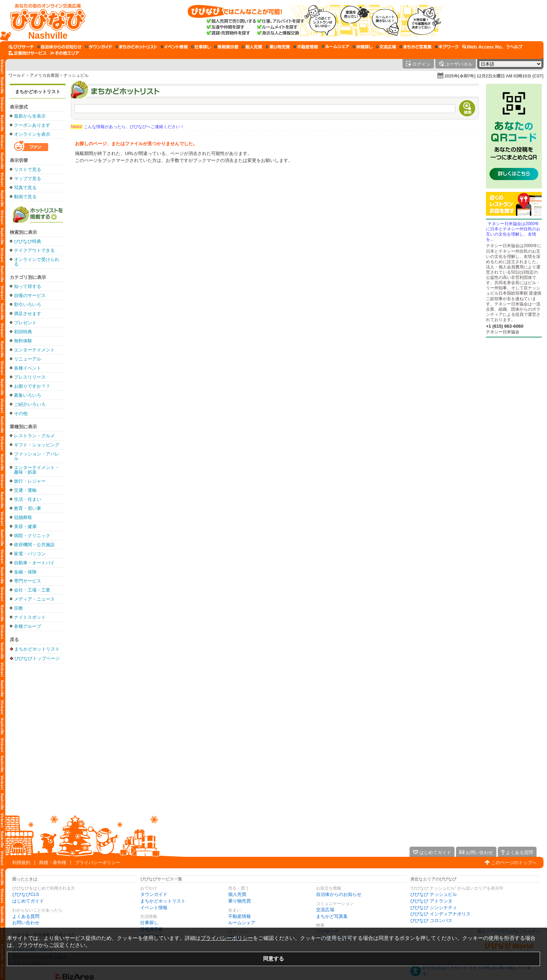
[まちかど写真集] (415, 47)
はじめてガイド (28, 901)
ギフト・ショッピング (37, 445)
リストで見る (28, 169)
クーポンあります (32, 125)
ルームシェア (242, 923)
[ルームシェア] (335, 47)
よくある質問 (26, 916)
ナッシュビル (76, 75)
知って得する (28, 286)
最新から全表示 (30, 116)
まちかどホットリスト (38, 92)
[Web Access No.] (483, 47)
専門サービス (28, 581)
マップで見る (28, 179)
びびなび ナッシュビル (434, 894)
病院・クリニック (32, 536)
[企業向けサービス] (28, 53)
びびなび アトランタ (431, 901)
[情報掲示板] (226, 47)
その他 (21, 413)
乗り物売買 (239, 901)
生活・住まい (28, 499)
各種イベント (28, 368)
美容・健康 (25, 526)
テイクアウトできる (34, 250)
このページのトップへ (514, 863)
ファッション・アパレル (37, 456)
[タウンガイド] (99, 47)
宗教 (18, 608)
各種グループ (28, 626)
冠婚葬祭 (23, 517)
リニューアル (28, 359)
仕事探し (149, 923)
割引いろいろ (28, 305)
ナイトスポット (30, 617)
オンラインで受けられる (37, 262)
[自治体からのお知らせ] (59, 47)
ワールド (17, 75)
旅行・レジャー (30, 481)
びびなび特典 (28, 241)
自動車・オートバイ (34, 563)
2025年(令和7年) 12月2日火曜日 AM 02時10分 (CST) (494, 76)
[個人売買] (252, 47)
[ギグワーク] (447, 47)
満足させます (28, 314)
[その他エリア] (64, 53)
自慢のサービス (30, 295)
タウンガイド (154, 894)
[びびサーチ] (21, 47)
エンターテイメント (34, 350)
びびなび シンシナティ (434, 908)
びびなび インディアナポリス (440, 914)
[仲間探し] (363, 47)
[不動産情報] (306, 47)
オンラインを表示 (32, 134)
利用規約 (21, 863)
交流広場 (325, 910)
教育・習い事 (28, 508)
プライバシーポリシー (98, 863)
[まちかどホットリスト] (136, 47)
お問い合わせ (26, 923)
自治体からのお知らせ (339, 894)
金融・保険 (25, 572)
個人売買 (237, 894)
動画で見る (25, 197)
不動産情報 (239, 916)
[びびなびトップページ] (44, 21)
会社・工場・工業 (32, 590)
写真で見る (25, 188)
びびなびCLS (26, 894)
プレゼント (25, 323)
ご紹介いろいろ (30, 404)
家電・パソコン (30, 554)
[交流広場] (386, 47)
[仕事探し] (201, 47)
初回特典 (23, 332)
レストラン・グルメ (34, 436)
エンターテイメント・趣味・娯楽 (37, 470)
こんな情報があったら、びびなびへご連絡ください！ (128, 127)
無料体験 (23, 341)
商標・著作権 (53, 863)
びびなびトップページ (37, 658)
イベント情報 (154, 908)
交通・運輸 (25, 490)
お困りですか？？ (32, 386)
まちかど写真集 (332, 916)
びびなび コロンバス (431, 920)
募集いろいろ (28, 395)
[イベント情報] (174, 47)
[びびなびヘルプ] (515, 47)
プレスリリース (30, 377)
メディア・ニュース (34, 599)
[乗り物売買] (278, 47)
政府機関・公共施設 (34, 545)
